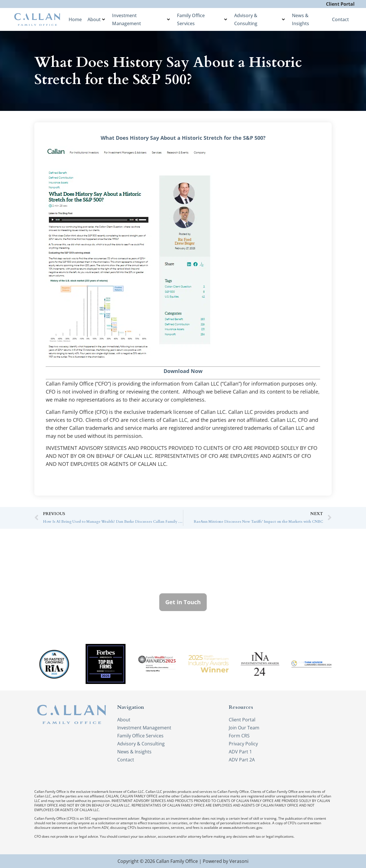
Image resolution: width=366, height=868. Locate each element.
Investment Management (141, 19)
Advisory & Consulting (260, 19)
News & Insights (301, 19)
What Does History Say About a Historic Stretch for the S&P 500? (183, 138)
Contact (340, 19)
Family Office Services (202, 19)
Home (75, 19)
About (96, 19)
